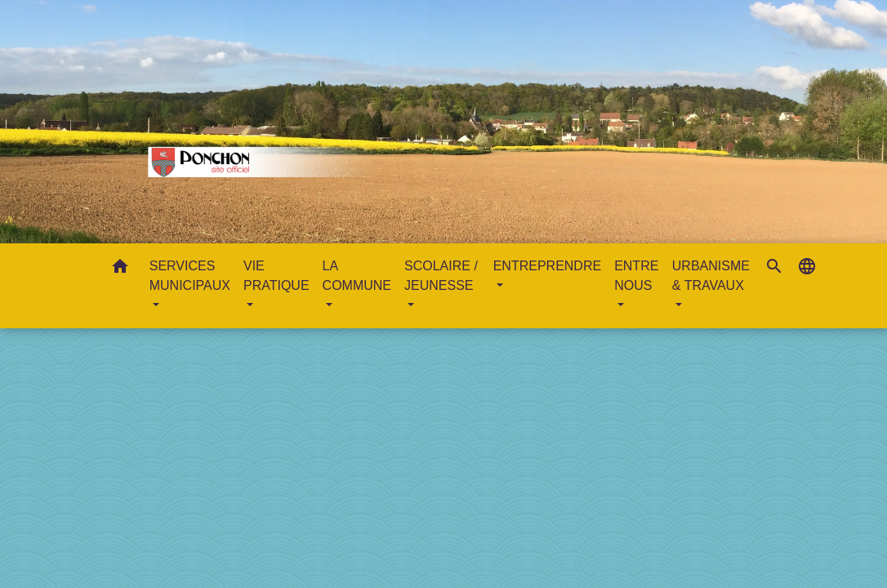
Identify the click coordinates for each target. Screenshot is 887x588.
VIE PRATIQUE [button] (276, 276)
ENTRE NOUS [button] (636, 276)
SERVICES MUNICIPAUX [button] (190, 276)
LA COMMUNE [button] (357, 276)
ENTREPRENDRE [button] (547, 266)
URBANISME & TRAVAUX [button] (711, 276)
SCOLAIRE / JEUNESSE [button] (441, 276)
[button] (120, 269)
